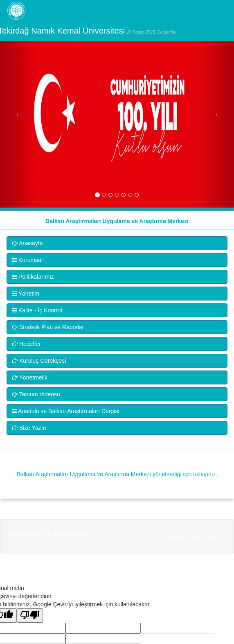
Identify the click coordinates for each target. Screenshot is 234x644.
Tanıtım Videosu (36, 394)
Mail (83, 534)
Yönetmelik (30, 377)
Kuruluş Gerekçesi (39, 361)
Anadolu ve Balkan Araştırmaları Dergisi (66, 411)
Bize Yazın (29, 428)
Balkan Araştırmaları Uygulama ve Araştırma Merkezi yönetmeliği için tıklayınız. (117, 474)
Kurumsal (27, 260)
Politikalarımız (33, 277)
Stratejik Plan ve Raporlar (48, 327)
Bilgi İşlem (24, 534)
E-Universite (57, 534)
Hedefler (26, 344)
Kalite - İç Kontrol (37, 310)
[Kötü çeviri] (30, 616)
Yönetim (26, 294)
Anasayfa (27, 243)
